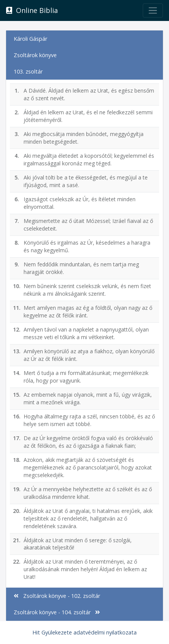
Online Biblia (32, 10)
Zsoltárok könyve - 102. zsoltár (57, 596)
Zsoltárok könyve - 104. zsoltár (57, 612)
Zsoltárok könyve (35, 55)
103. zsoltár (28, 71)
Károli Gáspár (30, 39)
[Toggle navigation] (153, 10)
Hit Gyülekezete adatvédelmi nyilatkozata (84, 632)
